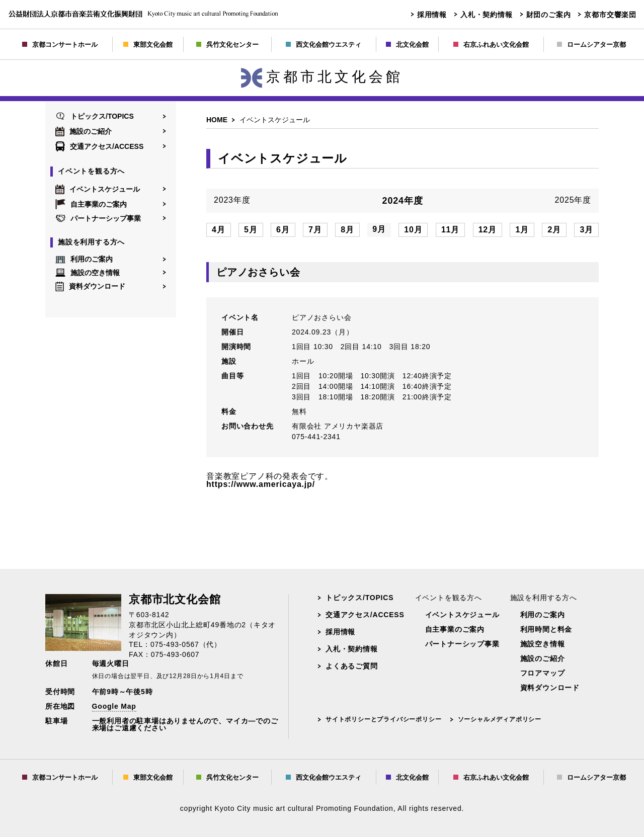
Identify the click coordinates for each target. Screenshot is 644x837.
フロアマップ (543, 673)
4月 (219, 230)
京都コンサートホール (60, 45)
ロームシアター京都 (591, 45)
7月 (315, 230)
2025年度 (573, 200)
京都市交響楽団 (610, 15)
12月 (488, 230)
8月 (347, 230)
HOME (217, 120)
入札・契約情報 (487, 15)
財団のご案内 (549, 15)
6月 (283, 230)
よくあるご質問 (352, 666)
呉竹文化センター (227, 45)
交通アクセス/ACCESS (99, 146)
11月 (450, 230)
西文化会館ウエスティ (324, 45)
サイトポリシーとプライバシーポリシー (383, 719)
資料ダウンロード (90, 286)
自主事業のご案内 (91, 204)
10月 (413, 230)
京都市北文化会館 (322, 77)
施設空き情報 (543, 644)
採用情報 (432, 15)
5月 (251, 230)
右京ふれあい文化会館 (491, 45)
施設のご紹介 (84, 131)
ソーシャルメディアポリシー (500, 719)
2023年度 (232, 200)
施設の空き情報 (88, 272)
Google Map (114, 706)
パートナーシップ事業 (98, 218)
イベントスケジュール (98, 189)
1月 (522, 230)
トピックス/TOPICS (95, 116)
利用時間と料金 (546, 629)
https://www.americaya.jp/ (261, 484)
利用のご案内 (84, 260)
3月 (586, 230)
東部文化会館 (148, 45)
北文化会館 (407, 45)
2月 (554, 230)
